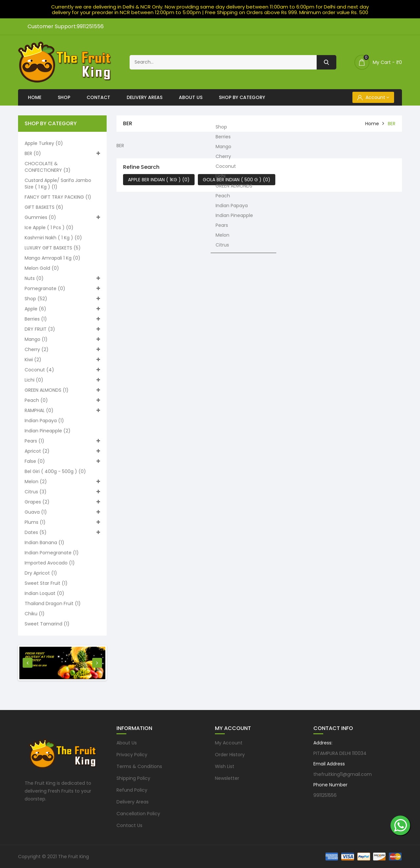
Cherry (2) (62, 349)
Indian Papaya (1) (44, 421)
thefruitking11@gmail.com (343, 774)
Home (35, 97)
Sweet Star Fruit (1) (46, 583)
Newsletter (227, 778)
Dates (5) (62, 532)
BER (392, 124)
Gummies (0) (62, 217)
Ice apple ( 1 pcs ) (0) (49, 227)
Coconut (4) (62, 370)
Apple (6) (62, 309)
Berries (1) (62, 319)
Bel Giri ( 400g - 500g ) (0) (55, 471)
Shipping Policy (133, 778)
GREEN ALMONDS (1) (62, 390)
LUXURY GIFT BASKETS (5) (53, 248)
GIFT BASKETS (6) (44, 207)
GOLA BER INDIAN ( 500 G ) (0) (237, 180)
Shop (64, 97)
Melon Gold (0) (42, 268)
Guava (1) (62, 512)
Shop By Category (242, 97)
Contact (98, 97)
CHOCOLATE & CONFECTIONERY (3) (48, 167)
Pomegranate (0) (62, 288)
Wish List (225, 766)
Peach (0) (62, 400)
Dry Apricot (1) (41, 573)
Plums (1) (62, 522)
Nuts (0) (62, 278)
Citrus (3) (62, 492)
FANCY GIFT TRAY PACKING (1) (58, 197)
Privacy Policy (132, 755)
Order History (230, 755)
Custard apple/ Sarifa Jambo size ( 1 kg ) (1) (58, 184)
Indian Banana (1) (44, 542)
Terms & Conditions (139, 766)
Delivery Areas (145, 97)
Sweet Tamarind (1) (47, 624)
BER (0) (62, 153)
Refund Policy (132, 790)
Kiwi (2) (62, 360)
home (372, 124)
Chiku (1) (35, 614)
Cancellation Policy (138, 814)
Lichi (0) (62, 380)
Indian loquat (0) (44, 593)
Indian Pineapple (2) (48, 431)
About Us (191, 97)
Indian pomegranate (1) (52, 553)
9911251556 (325, 795)
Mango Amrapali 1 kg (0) (52, 258)
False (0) (62, 461)
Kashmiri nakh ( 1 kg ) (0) (53, 238)
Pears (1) (62, 441)
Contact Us (129, 825)
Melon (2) (62, 482)
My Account (229, 743)
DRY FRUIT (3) (62, 329)
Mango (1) (62, 339)
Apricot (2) (62, 451)
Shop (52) (62, 299)
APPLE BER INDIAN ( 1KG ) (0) (159, 180)
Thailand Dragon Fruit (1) (53, 603)
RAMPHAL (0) (62, 410)
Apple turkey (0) (44, 143)
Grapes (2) (62, 502)
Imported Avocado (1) (50, 563)
